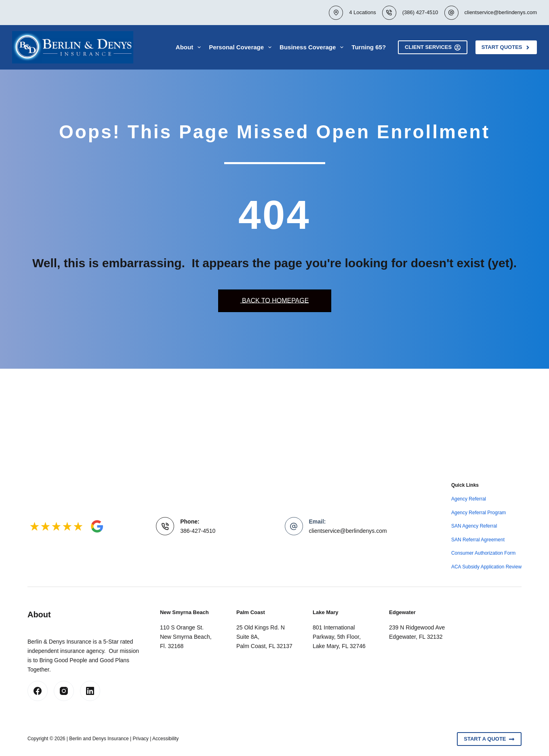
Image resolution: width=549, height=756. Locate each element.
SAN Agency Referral (474, 526)
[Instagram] (64, 691)
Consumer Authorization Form (483, 553)
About (190, 47)
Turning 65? (369, 47)
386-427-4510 (198, 531)
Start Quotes (506, 47)
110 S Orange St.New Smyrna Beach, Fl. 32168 (186, 637)
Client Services (433, 47)
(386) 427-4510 (420, 12)
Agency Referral (469, 499)
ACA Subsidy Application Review (486, 567)
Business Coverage (313, 47)
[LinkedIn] (90, 691)
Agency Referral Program (479, 513)
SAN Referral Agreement (478, 540)
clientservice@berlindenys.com (501, 12)
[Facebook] (38, 691)
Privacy (141, 739)
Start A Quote (489, 739)
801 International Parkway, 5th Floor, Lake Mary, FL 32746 (339, 637)
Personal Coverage (242, 47)
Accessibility (165, 739)
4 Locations (363, 12)
